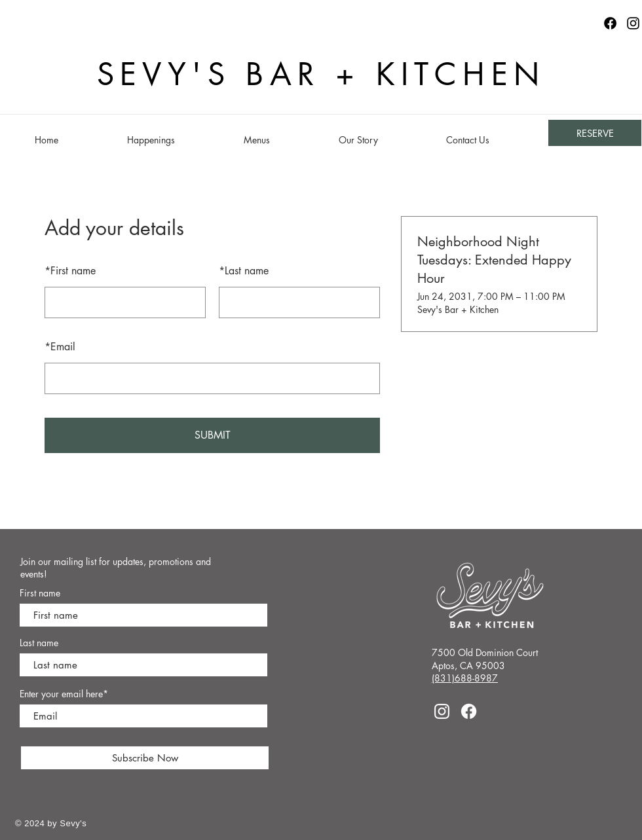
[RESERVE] (595, 133)
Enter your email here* (64, 694)
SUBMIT (213, 435)
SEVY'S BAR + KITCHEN (321, 74)
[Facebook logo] (610, 23)
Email (60, 347)
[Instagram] (633, 23)
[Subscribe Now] (145, 758)
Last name (244, 271)
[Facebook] (469, 711)
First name (70, 271)
